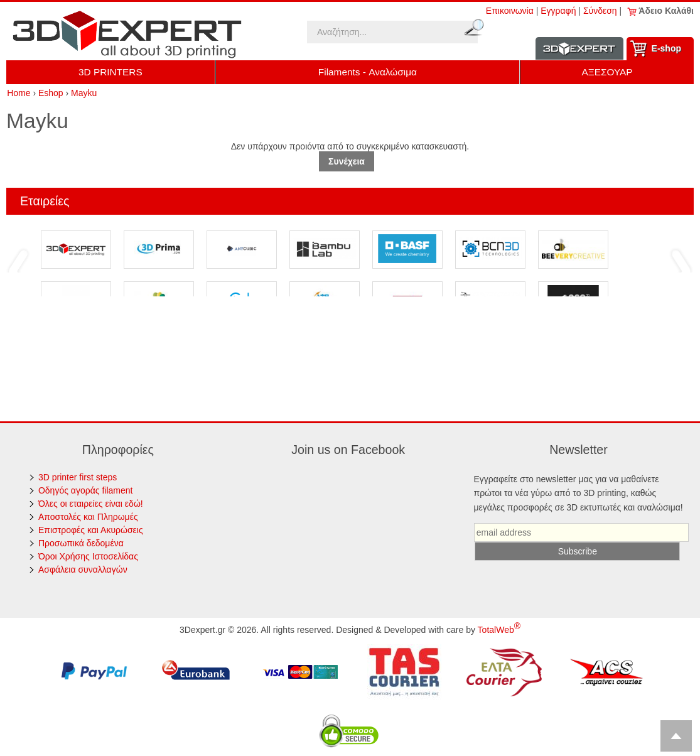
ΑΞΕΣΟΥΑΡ (607, 72)
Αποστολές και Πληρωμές (88, 517)
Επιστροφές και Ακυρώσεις (91, 530)
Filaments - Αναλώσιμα (368, 72)
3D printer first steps (78, 477)
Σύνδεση (600, 11)
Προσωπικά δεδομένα (81, 543)
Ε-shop (666, 48)
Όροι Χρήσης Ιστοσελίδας (88, 556)
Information (579, 49)
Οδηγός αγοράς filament (86, 490)
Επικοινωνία (510, 11)
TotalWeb (499, 630)
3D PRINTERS (110, 72)
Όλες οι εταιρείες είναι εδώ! (91, 504)
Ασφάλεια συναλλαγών (83, 570)
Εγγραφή (558, 11)
